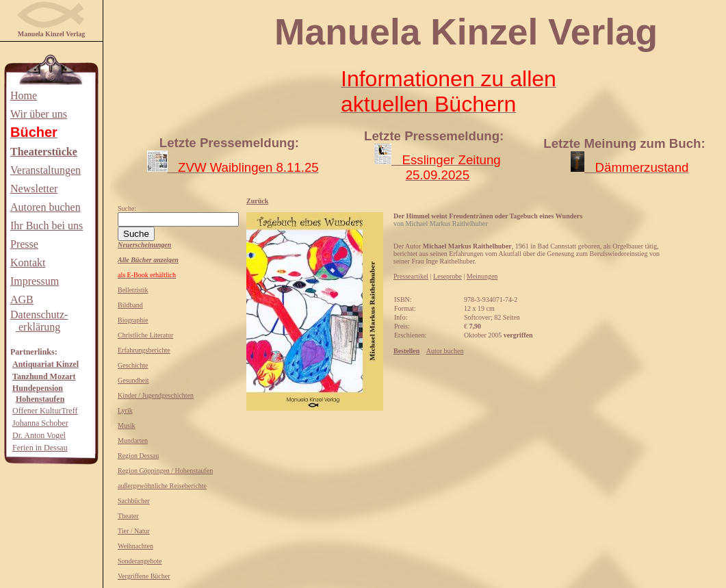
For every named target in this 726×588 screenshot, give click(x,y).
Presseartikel (411, 276)
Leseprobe (448, 276)
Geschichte (133, 365)
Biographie (133, 320)
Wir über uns (39, 114)
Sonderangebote (140, 561)
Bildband (130, 305)
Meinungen (482, 276)
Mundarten (133, 440)
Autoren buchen (46, 207)
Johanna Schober (40, 423)
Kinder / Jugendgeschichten (156, 395)
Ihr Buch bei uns (47, 226)
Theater (128, 516)
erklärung (38, 327)
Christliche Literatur (145, 335)
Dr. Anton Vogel (39, 435)
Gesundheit (133, 380)
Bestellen (406, 351)
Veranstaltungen (46, 170)
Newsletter (34, 189)
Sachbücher (134, 501)
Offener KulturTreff (45, 411)
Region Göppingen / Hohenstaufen (165, 471)
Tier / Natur (134, 531)
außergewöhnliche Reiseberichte (162, 486)
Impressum (35, 281)
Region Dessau (138, 456)
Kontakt (28, 263)
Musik (127, 425)
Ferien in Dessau (40, 448)
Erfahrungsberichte (144, 350)
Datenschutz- (39, 315)
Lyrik (125, 410)
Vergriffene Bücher (144, 576)
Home (24, 95)
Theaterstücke (44, 152)
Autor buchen (445, 351)
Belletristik (133, 290)
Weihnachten (135, 546)
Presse (24, 244)
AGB (22, 299)
